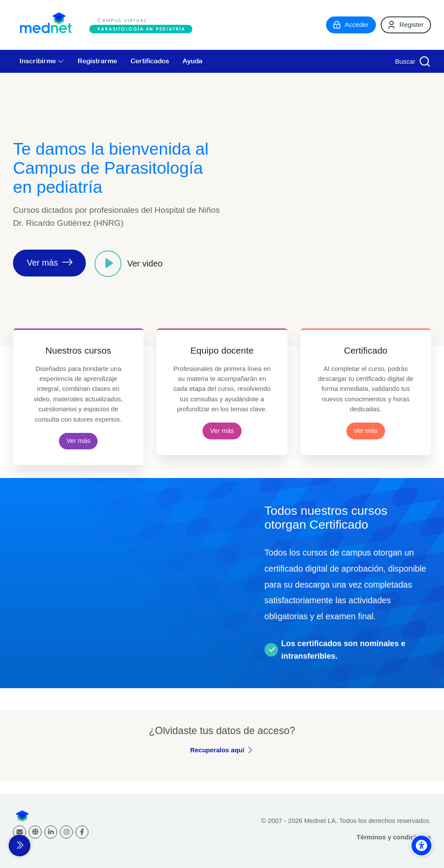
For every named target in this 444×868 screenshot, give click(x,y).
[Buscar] (412, 61)
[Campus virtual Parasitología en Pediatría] (108, 25)
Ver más (78, 441)
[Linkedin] (51, 832)
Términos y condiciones (394, 837)
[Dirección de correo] (20, 832)
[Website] (35, 832)
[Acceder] (351, 25)
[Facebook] (82, 832)
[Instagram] (66, 832)
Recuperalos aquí (217, 750)
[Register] (406, 25)
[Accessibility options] (421, 845)
